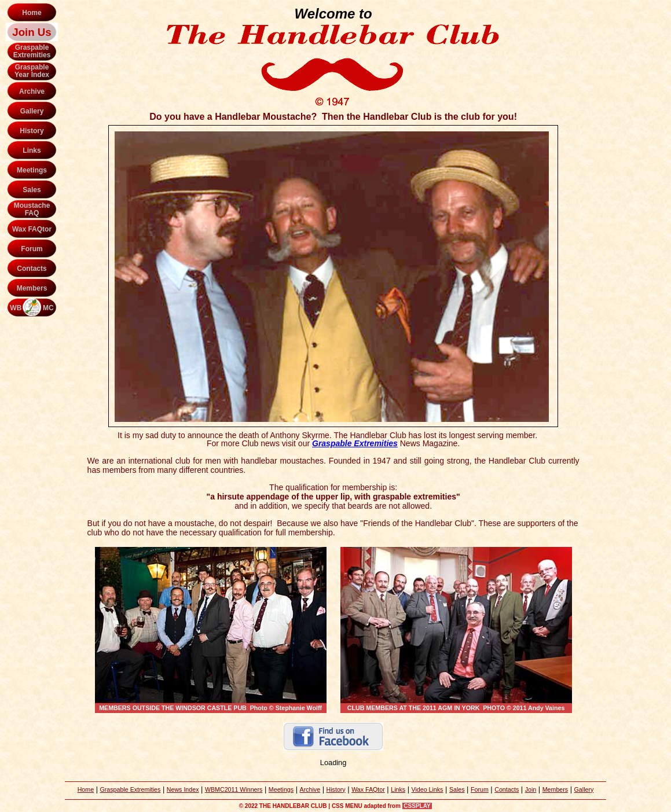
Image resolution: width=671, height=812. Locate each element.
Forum (32, 249)
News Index (183, 789)
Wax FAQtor (32, 229)
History (32, 131)
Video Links (428, 789)
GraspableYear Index (32, 71)
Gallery (32, 111)
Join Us (32, 32)
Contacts (32, 269)
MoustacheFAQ (32, 209)
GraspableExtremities (32, 51)
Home (32, 13)
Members (32, 288)
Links (32, 150)
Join (531, 789)
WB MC (32, 308)
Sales (32, 190)
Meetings (32, 170)
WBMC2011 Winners (234, 789)
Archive (32, 91)
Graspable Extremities (131, 789)
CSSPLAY (417, 806)
